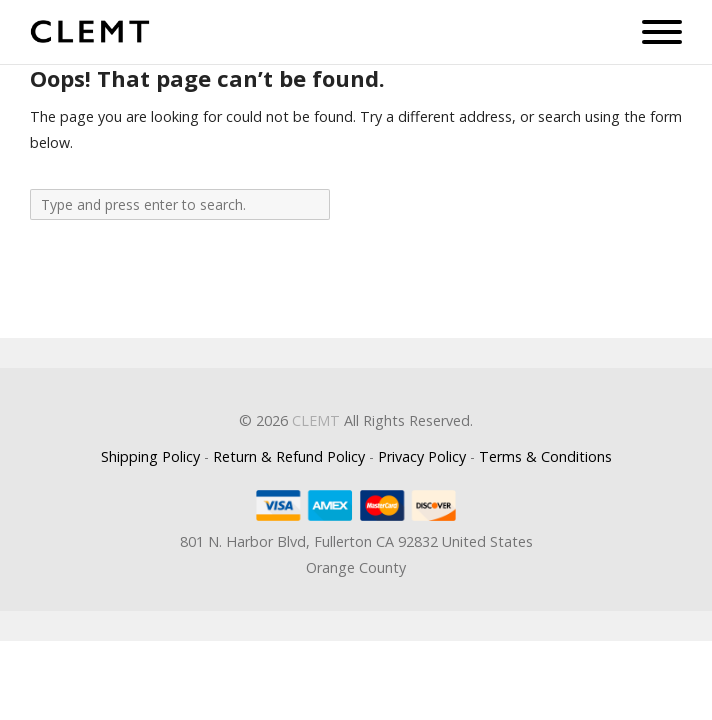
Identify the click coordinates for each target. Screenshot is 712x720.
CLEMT (316, 420)
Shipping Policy (150, 456)
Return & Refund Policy (289, 456)
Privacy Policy (422, 456)
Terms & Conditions (545, 456)
